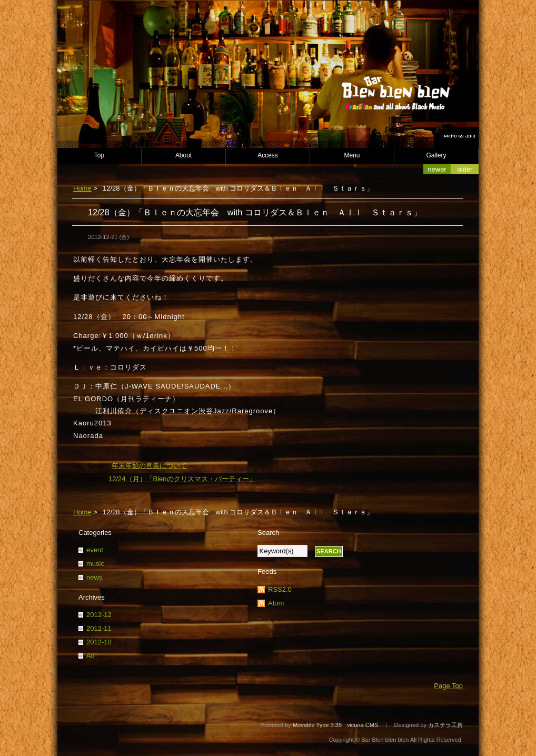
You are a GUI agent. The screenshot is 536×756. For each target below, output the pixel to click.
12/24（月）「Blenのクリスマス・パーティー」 (182, 479)
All (90, 656)
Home (82, 188)
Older (465, 169)
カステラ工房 (445, 725)
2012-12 (99, 615)
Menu (352, 155)
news (94, 577)
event (95, 550)
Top (99, 155)
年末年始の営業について (149, 466)
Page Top (448, 686)
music (95, 564)
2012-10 (99, 642)
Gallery (436, 155)
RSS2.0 (280, 589)
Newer (437, 169)
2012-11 (99, 628)
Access (268, 155)
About (183, 155)
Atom (276, 603)
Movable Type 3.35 (317, 725)
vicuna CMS (363, 725)
